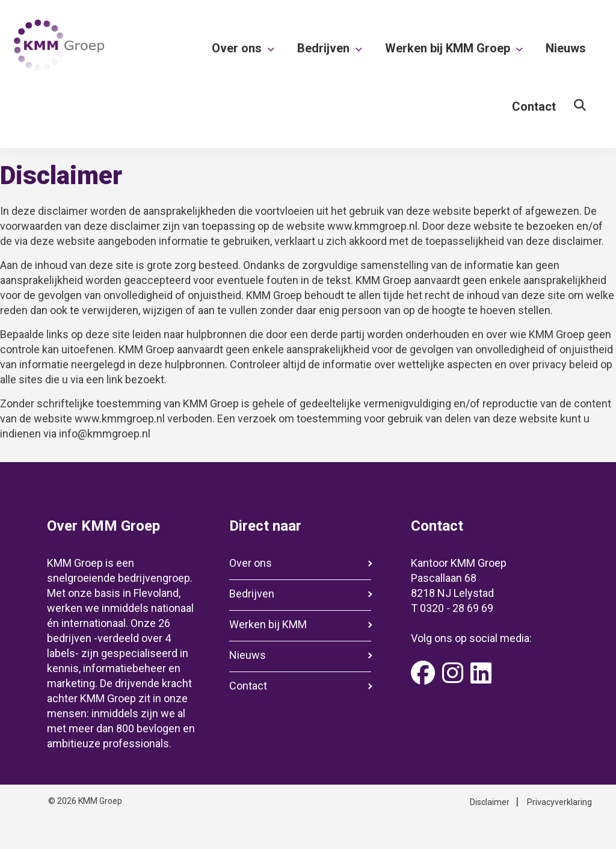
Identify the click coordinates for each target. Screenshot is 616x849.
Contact (248, 686)
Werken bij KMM (268, 624)
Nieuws (248, 655)
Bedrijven (252, 594)
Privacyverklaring (559, 802)
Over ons (251, 563)
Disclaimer (490, 802)
